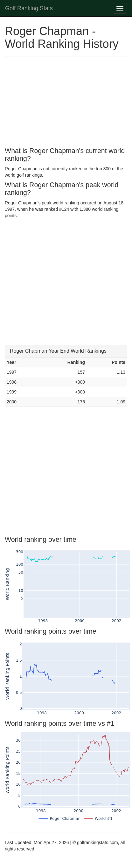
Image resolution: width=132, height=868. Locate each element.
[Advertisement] (60, 103)
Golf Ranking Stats (29, 8)
